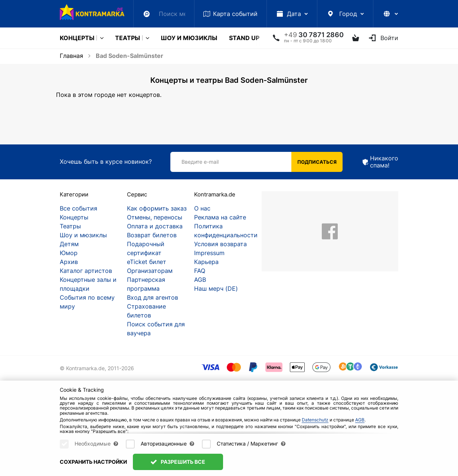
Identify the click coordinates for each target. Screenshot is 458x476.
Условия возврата (220, 244)
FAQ (200, 271)
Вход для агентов (153, 297)
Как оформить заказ (157, 208)
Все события (78, 208)
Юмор (69, 253)
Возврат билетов (152, 235)
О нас (202, 208)
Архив (69, 262)
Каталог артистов (86, 271)
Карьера (206, 262)
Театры (127, 38)
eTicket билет (147, 262)
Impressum (209, 253)
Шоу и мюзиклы (189, 38)
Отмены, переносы (155, 217)
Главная (71, 56)
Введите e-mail (200, 162)
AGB (200, 280)
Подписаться (317, 162)
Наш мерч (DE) (216, 288)
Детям (69, 244)
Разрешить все (178, 462)
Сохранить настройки (93, 462)
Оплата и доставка (155, 226)
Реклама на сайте (220, 217)
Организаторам (150, 271)
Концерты (77, 38)
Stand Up (244, 38)
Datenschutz (315, 420)
